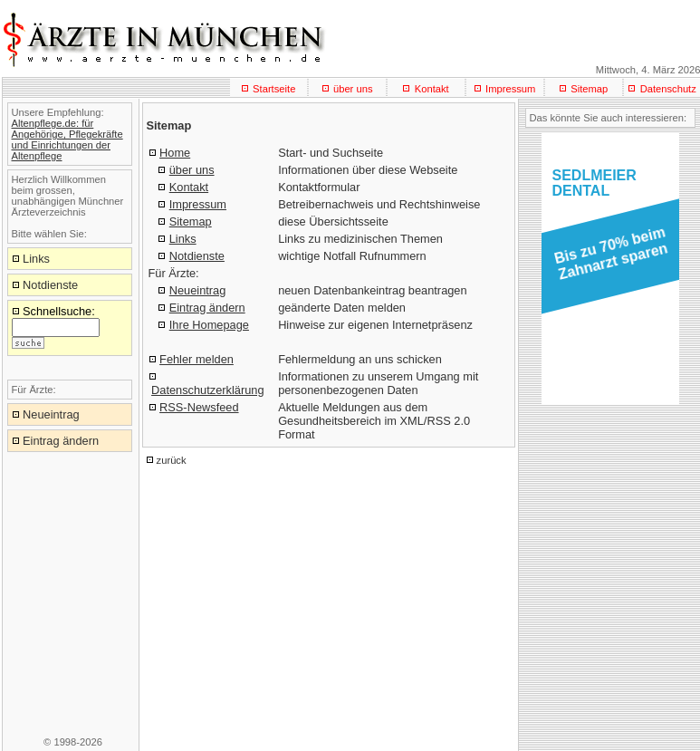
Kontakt (432, 89)
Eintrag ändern (207, 308)
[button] (607, 259)
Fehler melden (197, 359)
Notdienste (197, 256)
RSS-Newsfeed (199, 407)
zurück (172, 460)
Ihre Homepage (209, 325)
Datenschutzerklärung (207, 390)
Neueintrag (198, 290)
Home (175, 153)
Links (183, 239)
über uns (353, 89)
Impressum (510, 89)
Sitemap (589, 89)
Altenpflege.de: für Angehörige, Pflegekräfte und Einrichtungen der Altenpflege (67, 140)
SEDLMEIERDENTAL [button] (595, 183)
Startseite (274, 89)
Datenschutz (668, 89)
